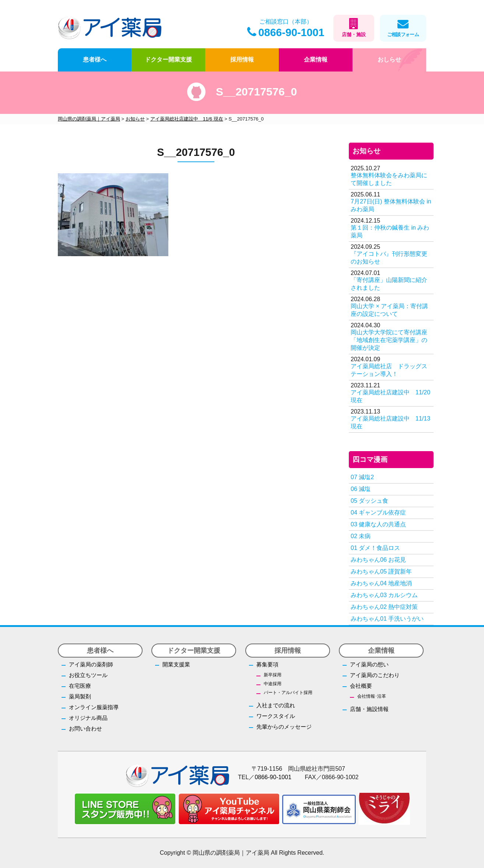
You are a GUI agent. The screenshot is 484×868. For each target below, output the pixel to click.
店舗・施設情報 (369, 709)
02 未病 (361, 536)
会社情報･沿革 (372, 696)
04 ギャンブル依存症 (378, 513)
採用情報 (242, 60)
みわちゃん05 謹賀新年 (381, 571)
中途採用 (273, 684)
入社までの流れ (276, 705)
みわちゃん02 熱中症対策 (384, 607)
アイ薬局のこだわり (375, 675)
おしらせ (389, 60)
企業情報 (316, 60)
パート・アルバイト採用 (288, 693)
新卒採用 (273, 675)
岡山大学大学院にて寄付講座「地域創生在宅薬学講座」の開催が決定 (389, 340)
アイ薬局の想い (369, 664)
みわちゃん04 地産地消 (381, 583)
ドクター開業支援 (168, 60)
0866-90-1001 (286, 32)
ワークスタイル (276, 716)
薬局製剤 (80, 696)
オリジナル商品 (88, 718)
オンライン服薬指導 (94, 707)
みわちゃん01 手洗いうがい (387, 619)
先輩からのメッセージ (284, 727)
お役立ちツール (88, 675)
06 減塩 (361, 489)
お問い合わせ (85, 728)
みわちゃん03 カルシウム (384, 595)
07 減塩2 (362, 477)
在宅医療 (80, 686)
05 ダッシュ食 (369, 501)
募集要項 (267, 664)
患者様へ (95, 60)
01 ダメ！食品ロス (375, 548)
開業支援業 (176, 664)
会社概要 (361, 686)
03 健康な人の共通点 (378, 524)
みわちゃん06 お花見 (378, 560)
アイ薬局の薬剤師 (91, 664)
